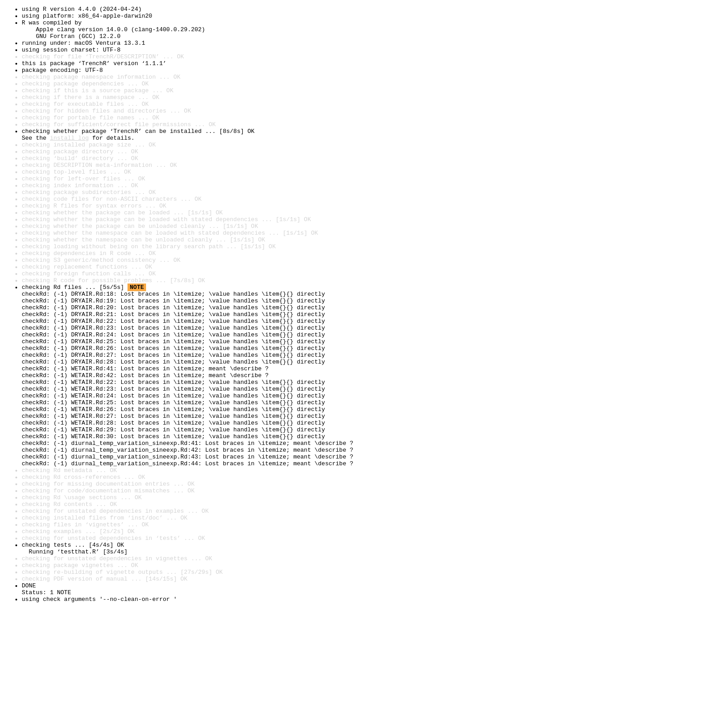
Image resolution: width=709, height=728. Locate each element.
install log (69, 165)
